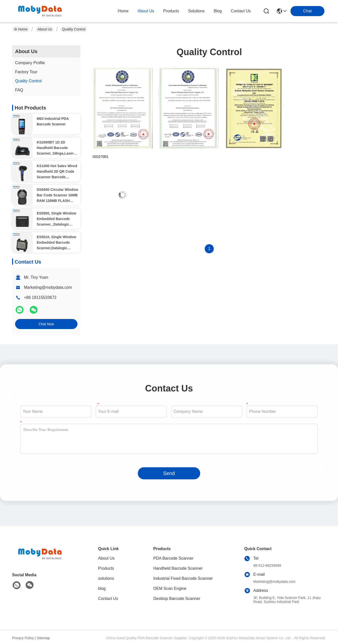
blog (218, 11)
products (171, 11)
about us (146, 11)
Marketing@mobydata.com (48, 287)
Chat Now (46, 324)
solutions (196, 11)
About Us (45, 29)
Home (123, 11)
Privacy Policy (23, 638)
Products (106, 568)
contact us (241, 11)
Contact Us (108, 599)
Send (169, 473)
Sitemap (43, 638)
